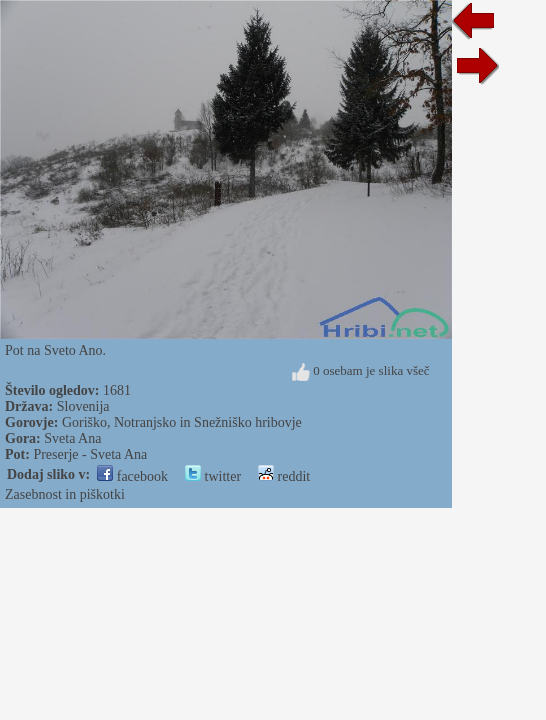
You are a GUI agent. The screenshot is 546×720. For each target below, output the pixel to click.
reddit (284, 476)
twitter (213, 476)
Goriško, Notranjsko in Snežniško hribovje (182, 422)
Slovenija (83, 406)
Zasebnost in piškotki (65, 494)
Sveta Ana (72, 438)
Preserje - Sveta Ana (90, 454)
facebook (132, 476)
